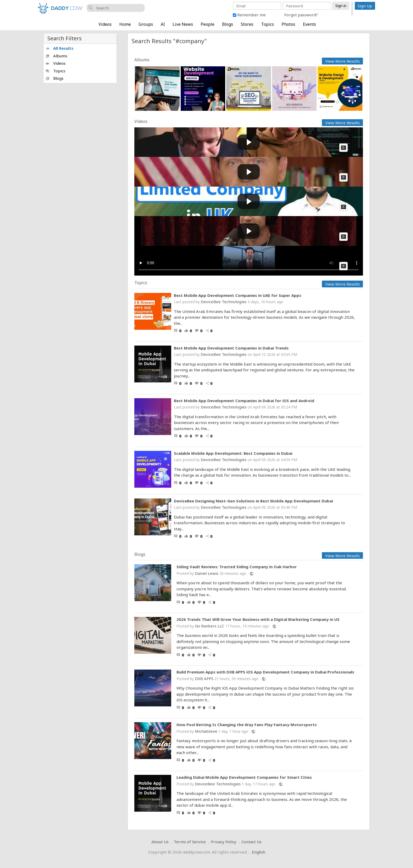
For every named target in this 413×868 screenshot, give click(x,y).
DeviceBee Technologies (224, 302)
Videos (105, 24)
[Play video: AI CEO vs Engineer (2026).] (249, 142)
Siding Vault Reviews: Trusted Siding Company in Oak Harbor (237, 567)
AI (163, 24)
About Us (160, 842)
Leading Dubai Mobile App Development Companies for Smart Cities (244, 777)
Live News (183, 24)
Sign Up (365, 6)
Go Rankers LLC (210, 626)
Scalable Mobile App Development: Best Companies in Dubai (233, 453)
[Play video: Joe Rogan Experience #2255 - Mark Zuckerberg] (249, 231)
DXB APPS (204, 679)
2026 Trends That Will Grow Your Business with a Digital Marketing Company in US (258, 619)
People (208, 24)
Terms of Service (190, 842)
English (259, 852)
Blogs (228, 24)
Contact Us (252, 842)
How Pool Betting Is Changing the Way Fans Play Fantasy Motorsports (247, 725)
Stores (247, 24)
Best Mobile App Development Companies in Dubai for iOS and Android (244, 401)
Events (309, 24)
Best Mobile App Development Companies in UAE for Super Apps (238, 295)
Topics (267, 24)
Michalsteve (206, 731)
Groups (146, 24)
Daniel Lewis (207, 573)
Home (125, 24)
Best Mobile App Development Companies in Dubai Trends (231, 348)
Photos (288, 24)
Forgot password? (301, 15)
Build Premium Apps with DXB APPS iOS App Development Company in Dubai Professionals (265, 672)
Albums (56, 56)
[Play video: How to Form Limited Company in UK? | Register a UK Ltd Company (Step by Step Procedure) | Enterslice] (249, 201)
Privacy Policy (224, 842)
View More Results (343, 61)
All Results (60, 48)
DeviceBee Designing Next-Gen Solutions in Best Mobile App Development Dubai (253, 501)
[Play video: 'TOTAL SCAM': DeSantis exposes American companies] (249, 172)
